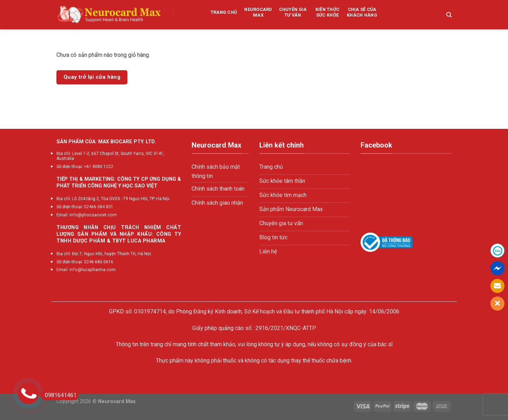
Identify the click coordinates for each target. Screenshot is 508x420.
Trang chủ (224, 12)
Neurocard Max (258, 12)
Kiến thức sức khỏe (327, 12)
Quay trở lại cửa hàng (92, 77)
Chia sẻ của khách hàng (362, 12)
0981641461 (59, 395)
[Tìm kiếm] (449, 15)
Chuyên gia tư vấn (293, 12)
